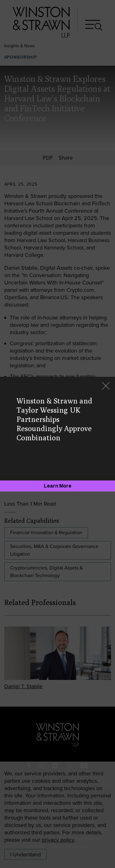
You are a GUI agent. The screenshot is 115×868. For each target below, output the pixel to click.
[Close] (106, 386)
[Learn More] (57, 486)
